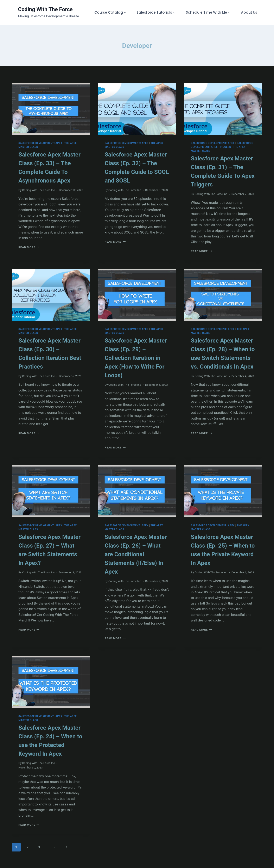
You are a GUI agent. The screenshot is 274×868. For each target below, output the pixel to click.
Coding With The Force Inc (38, 190)
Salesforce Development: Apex (40, 143)
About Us (249, 12)
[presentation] (51, 109)
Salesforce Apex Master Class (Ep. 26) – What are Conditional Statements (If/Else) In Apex (136, 554)
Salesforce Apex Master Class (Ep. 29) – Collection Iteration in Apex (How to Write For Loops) (136, 358)
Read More (29, 247)
